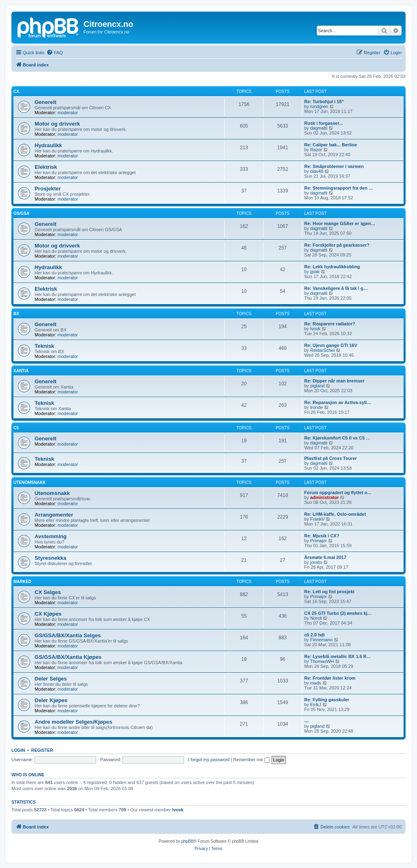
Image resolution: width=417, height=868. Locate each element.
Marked (22, 582)
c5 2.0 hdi (314, 635)
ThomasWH (322, 661)
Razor (316, 150)
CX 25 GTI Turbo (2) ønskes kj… (338, 613)
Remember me (251, 760)
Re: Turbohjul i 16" (324, 102)
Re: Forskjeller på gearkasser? (337, 245)
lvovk (315, 329)
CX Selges (48, 592)
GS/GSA (21, 213)
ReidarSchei (323, 350)
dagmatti (319, 128)
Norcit (316, 618)
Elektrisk (46, 167)
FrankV (317, 519)
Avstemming (51, 536)
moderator (68, 113)
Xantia (21, 371)
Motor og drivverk (57, 124)
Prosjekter (48, 189)
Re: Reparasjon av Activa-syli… (338, 402)
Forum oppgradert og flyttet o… (338, 493)
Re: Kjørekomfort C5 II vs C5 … (337, 438)
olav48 (317, 171)
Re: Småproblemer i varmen (334, 166)
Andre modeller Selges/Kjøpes (74, 722)
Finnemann (322, 640)
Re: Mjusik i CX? (322, 536)
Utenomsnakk (30, 483)
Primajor (319, 541)
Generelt (46, 102)
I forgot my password (209, 760)
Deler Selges (51, 679)
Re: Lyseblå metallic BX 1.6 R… (338, 656)
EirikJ (316, 705)
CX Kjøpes (48, 614)
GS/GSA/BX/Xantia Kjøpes (68, 657)
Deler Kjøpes (51, 700)
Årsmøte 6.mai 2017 (325, 557)
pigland (317, 386)
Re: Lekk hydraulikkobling (332, 267)
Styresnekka (50, 558)
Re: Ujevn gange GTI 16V (331, 345)
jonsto (316, 562)
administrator (325, 497)
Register (42, 750)
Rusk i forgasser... (324, 123)
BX (16, 314)
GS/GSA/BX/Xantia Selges (68, 635)
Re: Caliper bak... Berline (331, 145)
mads (316, 683)
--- (306, 721)
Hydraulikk (48, 145)
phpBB (187, 841)
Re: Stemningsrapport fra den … (339, 188)
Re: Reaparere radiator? (330, 324)
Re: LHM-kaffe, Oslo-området (335, 514)
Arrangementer (54, 515)
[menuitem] (55, 53)
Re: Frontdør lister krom (330, 678)
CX (16, 92)
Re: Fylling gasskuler (327, 700)
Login (18, 750)
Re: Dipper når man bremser (334, 381)
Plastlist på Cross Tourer (330, 458)
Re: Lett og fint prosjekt (329, 592)
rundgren (319, 106)
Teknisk (44, 346)
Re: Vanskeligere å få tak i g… (336, 288)
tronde (317, 407)
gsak (315, 272)
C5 (16, 428)
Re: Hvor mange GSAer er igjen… (340, 223)
